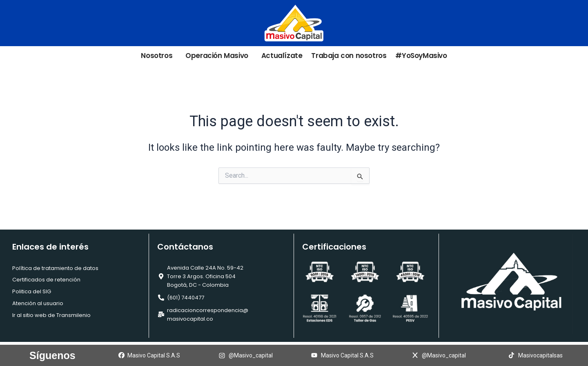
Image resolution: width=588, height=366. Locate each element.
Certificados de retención (46, 280)
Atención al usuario (38, 303)
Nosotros (159, 56)
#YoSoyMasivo (421, 56)
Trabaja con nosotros (349, 56)
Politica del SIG (32, 291)
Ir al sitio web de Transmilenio (51, 315)
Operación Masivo (219, 56)
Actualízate (282, 56)
